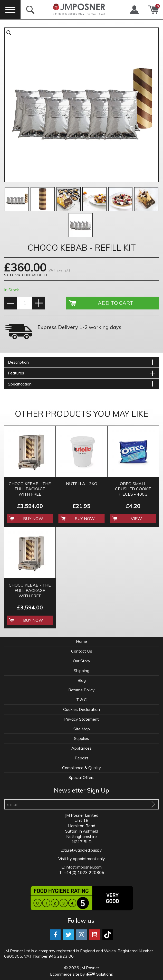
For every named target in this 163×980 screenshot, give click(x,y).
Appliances (81, 748)
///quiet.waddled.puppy (82, 850)
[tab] (81, 362)
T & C (81, 700)
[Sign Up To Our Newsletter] (153, 804)
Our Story (82, 661)
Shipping (81, 671)
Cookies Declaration (81, 709)
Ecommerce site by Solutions (82, 974)
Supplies (81, 738)
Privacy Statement (81, 719)
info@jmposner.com (84, 867)
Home (81, 641)
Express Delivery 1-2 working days (79, 327)
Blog (82, 680)
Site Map (82, 729)
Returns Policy (81, 690)
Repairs (82, 758)
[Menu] (10, 10)
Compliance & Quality (82, 768)
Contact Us (82, 651)
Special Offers (81, 777)
